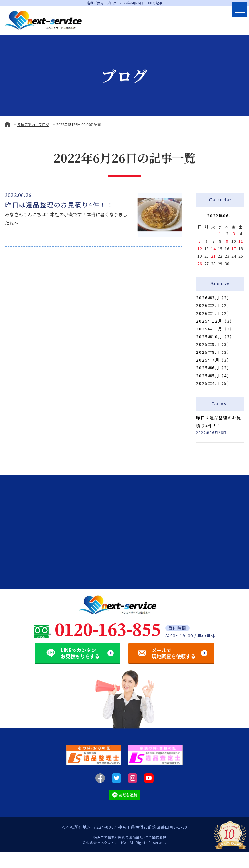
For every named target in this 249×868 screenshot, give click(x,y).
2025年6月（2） (214, 368)
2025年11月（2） (215, 329)
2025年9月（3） (214, 344)
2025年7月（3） (214, 360)
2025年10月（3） (215, 336)
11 (241, 241)
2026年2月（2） (214, 305)
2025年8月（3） (214, 352)
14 (213, 248)
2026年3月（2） (214, 298)
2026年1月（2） (214, 313)
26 (200, 263)
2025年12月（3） (215, 321)
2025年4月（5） (214, 383)
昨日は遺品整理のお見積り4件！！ (59, 205)
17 (234, 248)
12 (200, 248)
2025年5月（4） (214, 375)
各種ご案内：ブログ (33, 124)
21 (213, 256)
